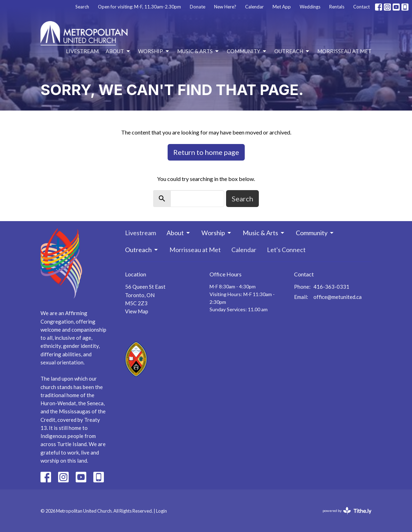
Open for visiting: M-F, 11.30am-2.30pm (139, 7)
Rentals (337, 7)
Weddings (310, 7)
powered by (347, 511)
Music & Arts (198, 51)
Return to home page (206, 152)
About (118, 51)
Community (247, 51)
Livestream (82, 51)
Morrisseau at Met (344, 51)
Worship (154, 51)
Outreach (292, 51)
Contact (361, 7)
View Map (137, 311)
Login (161, 511)
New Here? (225, 7)
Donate (198, 7)
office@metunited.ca (338, 297)
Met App (282, 7)
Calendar (254, 7)
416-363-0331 (331, 287)
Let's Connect (286, 250)
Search (82, 7)
